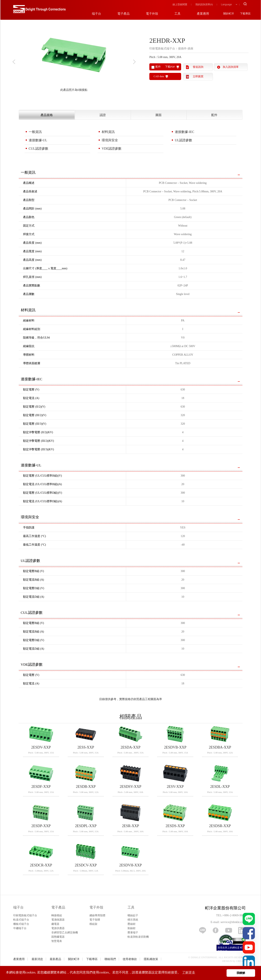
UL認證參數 (183, 140)
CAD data (159, 76)
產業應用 (19, 959)
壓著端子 (133, 932)
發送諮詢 (198, 67)
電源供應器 (58, 928)
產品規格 (47, 115)
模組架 (93, 924)
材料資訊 (108, 132)
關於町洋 (74, 959)
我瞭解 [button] (241, 973)
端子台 (18, 907)
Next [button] (135, 62)
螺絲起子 (133, 915)
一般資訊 (35, 132)
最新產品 (55, 959)
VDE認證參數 (112, 149)
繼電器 (55, 924)
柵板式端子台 (21, 924)
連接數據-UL (38, 140)
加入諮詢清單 (231, 67)
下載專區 (92, 959)
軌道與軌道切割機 (138, 937)
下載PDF (170, 67)
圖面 (159, 115)
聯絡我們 (110, 959)
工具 (131, 907)
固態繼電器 (58, 937)
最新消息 (37, 959)
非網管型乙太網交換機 (65, 932)
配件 (214, 115)
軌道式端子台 (21, 920)
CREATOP (242, 961)
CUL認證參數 (39, 149)
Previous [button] (15, 62)
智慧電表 (57, 941)
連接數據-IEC (184, 132)
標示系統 (133, 920)
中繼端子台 (20, 928)
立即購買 (198, 77)
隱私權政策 (151, 959)
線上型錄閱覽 (180, 4)
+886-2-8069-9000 (234, 915)
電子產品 (58, 907)
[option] (74, 60)
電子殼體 (95, 920)
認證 (103, 115)
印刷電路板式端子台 (25, 915)
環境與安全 (110, 140)
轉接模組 (57, 915)
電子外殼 (96, 907)
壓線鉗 (132, 924)
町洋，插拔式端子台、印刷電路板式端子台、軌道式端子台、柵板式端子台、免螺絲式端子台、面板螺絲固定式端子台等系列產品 (34, 10)
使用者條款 (130, 959)
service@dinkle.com (233, 922)
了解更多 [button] (189, 972)
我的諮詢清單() (204, 4)
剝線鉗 (132, 928)
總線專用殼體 (97, 915)
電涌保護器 (58, 920)
